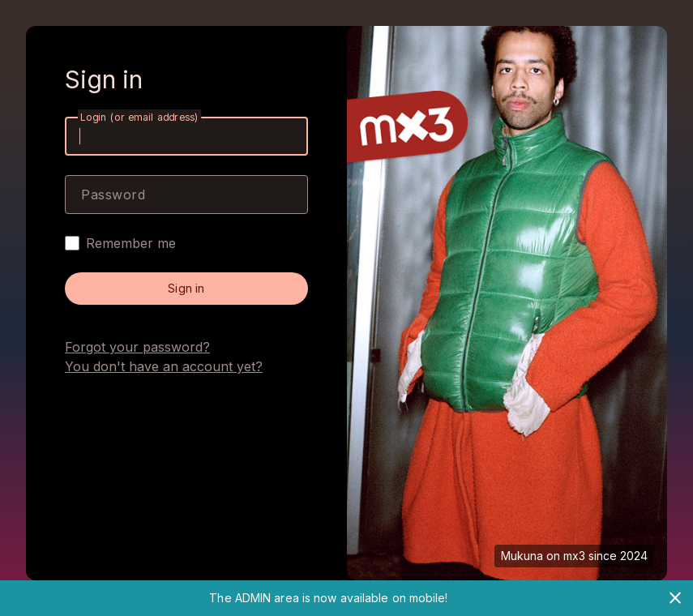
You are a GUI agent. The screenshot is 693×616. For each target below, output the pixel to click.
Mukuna (522, 556)
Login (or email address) (139, 117)
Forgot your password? (137, 347)
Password (113, 195)
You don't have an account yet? (164, 366)
